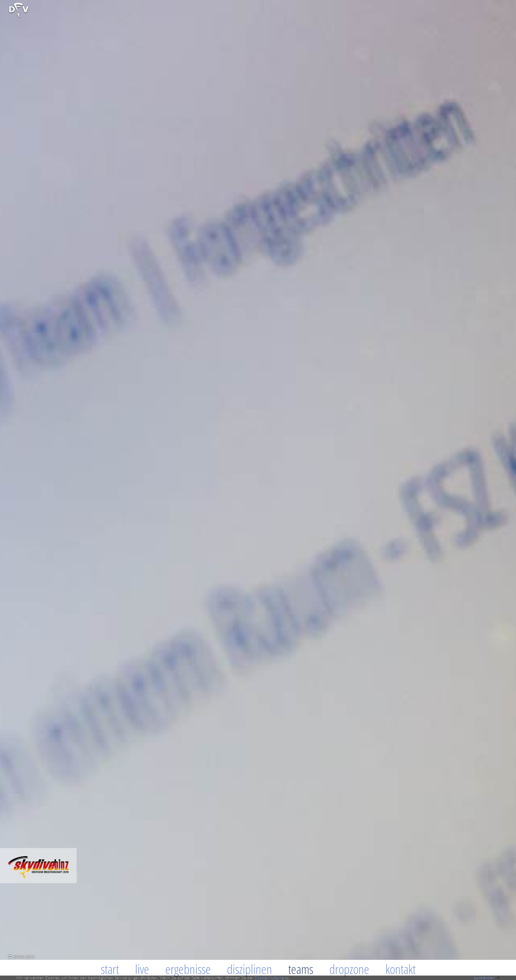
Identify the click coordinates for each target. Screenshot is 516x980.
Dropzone (349, 969)
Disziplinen (250, 969)
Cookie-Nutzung (269, 978)
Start (110, 969)
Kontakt (401, 969)
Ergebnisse (188, 969)
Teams (301, 969)
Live (142, 969)
